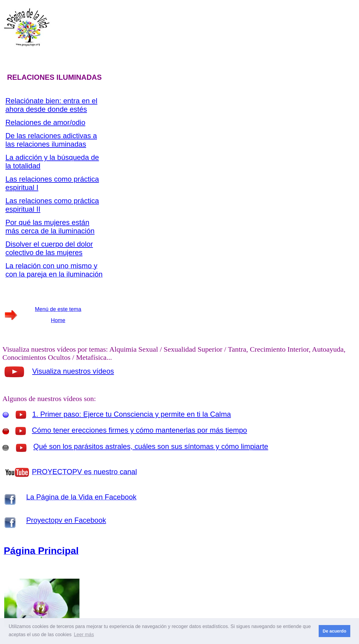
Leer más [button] (84, 635)
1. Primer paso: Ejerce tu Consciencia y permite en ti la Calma (132, 414)
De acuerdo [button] (334, 631)
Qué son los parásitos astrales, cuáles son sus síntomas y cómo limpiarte (151, 446)
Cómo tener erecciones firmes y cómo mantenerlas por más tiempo (139, 430)
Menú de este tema (58, 309)
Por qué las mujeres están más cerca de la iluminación (50, 227)
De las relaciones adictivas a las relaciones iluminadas (51, 140)
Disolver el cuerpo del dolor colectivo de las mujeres (49, 248)
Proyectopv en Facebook (66, 520)
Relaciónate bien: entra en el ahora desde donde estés (51, 105)
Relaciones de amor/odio (45, 122)
